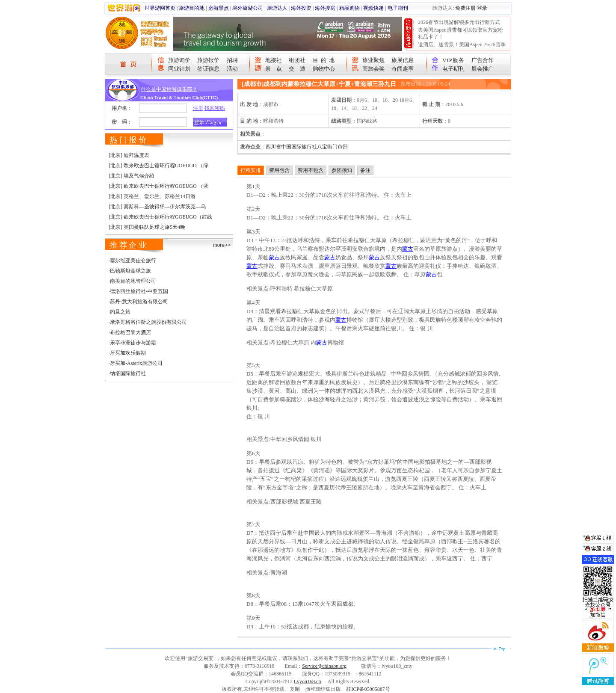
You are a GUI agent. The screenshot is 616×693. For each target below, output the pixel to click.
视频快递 (373, 8)
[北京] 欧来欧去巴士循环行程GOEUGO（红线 (160, 217)
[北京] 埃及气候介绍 (132, 176)
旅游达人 (277, 8)
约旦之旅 (120, 312)
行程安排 (251, 170)
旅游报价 (208, 60)
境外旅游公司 (248, 8)
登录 (482, 8)
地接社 (274, 60)
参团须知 (342, 170)
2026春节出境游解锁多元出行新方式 (459, 22)
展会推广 (483, 69)
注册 (198, 108)
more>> (222, 245)
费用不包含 (311, 170)
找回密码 (215, 108)
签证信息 (208, 69)
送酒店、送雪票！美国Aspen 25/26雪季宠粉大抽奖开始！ (462, 48)
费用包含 (279, 170)
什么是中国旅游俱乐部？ (169, 89)
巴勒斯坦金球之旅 (130, 271)
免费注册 (465, 8)
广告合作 (483, 60)
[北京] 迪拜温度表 (129, 155)
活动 (232, 69)
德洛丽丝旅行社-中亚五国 (139, 291)
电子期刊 (398, 8)
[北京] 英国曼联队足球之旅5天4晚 (147, 227)
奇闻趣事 (403, 69)
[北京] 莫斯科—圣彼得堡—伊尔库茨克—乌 (157, 207)
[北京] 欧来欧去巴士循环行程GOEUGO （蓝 (158, 186)
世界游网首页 (160, 8)
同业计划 (179, 69)
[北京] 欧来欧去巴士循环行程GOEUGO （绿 (158, 166)
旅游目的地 (192, 8)
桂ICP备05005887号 (368, 689)
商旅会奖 (373, 69)
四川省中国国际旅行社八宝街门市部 (307, 147)
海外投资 (301, 8)
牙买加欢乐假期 (128, 353)
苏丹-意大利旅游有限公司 (139, 302)
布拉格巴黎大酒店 (130, 332)
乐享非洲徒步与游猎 (133, 343)
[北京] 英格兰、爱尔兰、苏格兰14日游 (152, 196)
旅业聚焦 (373, 60)
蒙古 (408, 249)
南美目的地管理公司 (133, 281)
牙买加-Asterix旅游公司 (136, 363)
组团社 (297, 60)
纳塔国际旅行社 (128, 373)
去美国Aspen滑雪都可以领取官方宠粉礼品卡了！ (461, 33)
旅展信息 (403, 60)
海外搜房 (325, 8)
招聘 (232, 60)
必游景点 (219, 8)
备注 (365, 170)
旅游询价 (179, 60)
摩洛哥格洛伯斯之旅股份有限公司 (148, 322)
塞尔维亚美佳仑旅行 (133, 261)
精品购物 (349, 8)
